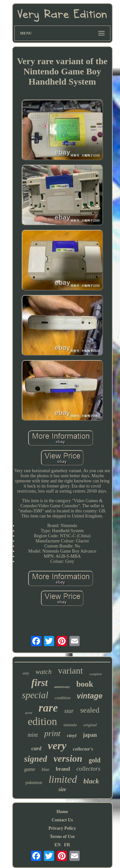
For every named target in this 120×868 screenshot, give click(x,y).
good (29, 713)
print (52, 733)
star (69, 711)
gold (95, 760)
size (62, 789)
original (90, 725)
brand (63, 769)
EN (57, 845)
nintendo (70, 725)
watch (44, 672)
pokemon (34, 783)
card (36, 748)
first (40, 683)
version (68, 758)
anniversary (62, 687)
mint (33, 735)
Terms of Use (62, 837)
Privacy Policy (62, 828)
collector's (83, 749)
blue (45, 770)
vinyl (72, 736)
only (26, 673)
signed (36, 759)
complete (96, 674)
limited (63, 779)
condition (63, 698)
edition (43, 721)
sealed (90, 710)
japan (90, 735)
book (85, 684)
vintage (90, 696)
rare (48, 708)
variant (70, 671)
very (57, 746)
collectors (88, 769)
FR (67, 845)
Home (62, 812)
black (91, 781)
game (30, 769)
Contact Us (62, 820)
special (35, 695)
